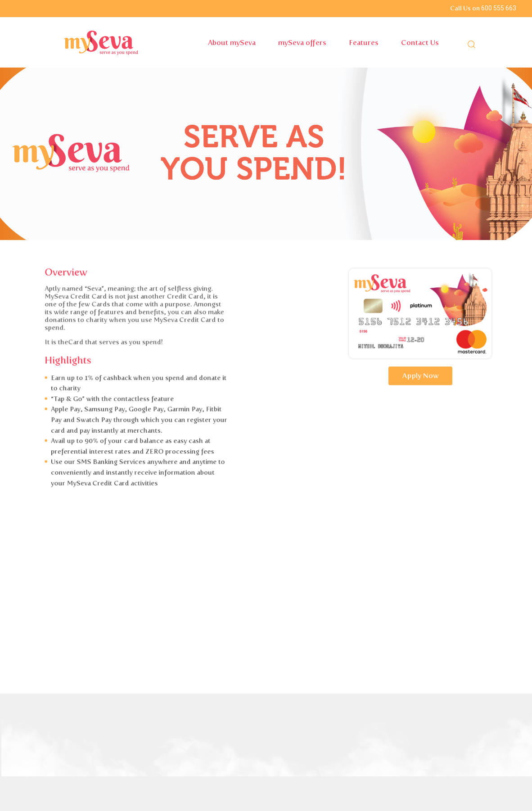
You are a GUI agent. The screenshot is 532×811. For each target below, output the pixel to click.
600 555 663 (499, 8)
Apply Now (452, 376)
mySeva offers (302, 43)
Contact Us (420, 43)
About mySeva (232, 43)
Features (364, 43)
